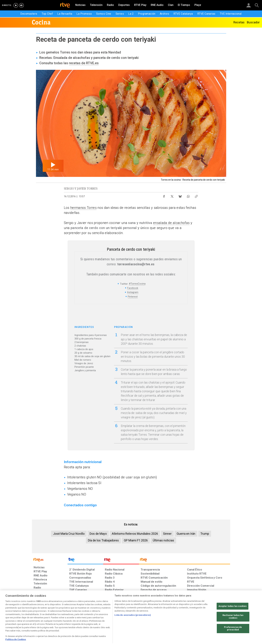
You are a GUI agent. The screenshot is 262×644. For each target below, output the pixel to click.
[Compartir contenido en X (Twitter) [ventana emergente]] (172, 196)
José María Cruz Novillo (69, 534)
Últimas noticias (163, 540)
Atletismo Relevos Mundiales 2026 (135, 534)
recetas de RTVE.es (84, 63)
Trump (205, 534)
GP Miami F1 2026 (136, 540)
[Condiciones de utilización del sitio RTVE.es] (39, 618)
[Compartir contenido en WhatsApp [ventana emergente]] (188, 196)
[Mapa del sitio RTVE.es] (171, 618)
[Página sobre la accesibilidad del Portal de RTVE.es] (151, 618)
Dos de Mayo (98, 534)
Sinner (167, 534)
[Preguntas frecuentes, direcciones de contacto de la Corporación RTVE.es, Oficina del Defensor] (189, 618)
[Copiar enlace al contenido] (196, 196)
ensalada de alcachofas (171, 223)
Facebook (133, 288)
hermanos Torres (83, 208)
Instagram (133, 292)
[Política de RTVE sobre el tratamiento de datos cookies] (95, 618)
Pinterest (133, 297)
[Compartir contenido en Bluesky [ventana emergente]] (180, 196)
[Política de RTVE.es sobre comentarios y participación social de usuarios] (215, 618)
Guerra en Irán (186, 534)
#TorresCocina (137, 284)
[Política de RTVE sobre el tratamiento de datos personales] (64, 618)
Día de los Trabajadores (103, 540)
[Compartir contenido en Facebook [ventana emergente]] (164, 196)
